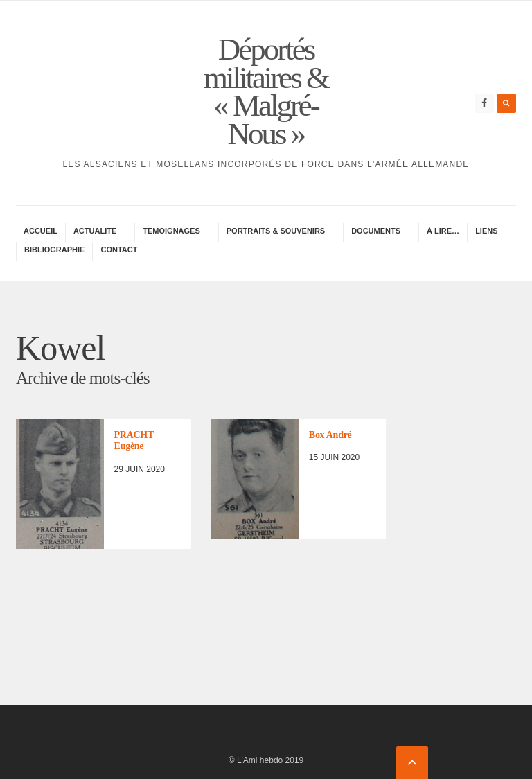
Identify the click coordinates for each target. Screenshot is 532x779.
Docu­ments (376, 231)
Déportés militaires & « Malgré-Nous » (266, 91)
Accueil (41, 231)
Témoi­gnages (171, 231)
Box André (330, 435)
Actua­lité (95, 231)
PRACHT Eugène (134, 441)
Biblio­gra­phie (54, 250)
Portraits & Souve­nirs (276, 231)
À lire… (443, 231)
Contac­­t (119, 250)
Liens (486, 231)
